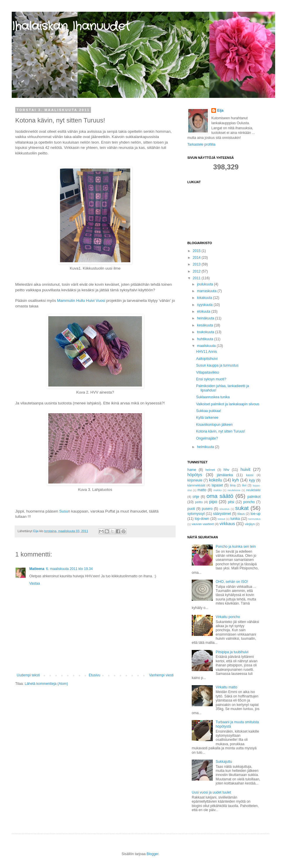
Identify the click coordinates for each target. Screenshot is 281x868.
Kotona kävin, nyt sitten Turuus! (221, 431)
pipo (213, 502)
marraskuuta (207, 291)
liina (233, 485)
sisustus (225, 509)
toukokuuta (206, 332)
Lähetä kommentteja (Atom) (46, 684)
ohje (196, 497)
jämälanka (225, 475)
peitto (199, 502)
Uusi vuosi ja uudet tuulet (211, 792)
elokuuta (204, 312)
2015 (197, 251)
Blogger (153, 854)
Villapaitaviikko (208, 372)
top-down (202, 519)
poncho (249, 502)
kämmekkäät (196, 485)
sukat (242, 508)
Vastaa (35, 583)
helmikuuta (206, 447)
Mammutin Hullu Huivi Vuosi (81, 301)
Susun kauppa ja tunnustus (217, 365)
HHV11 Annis (207, 352)
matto (202, 490)
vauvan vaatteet (203, 524)
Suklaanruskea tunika (213, 397)
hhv (226, 470)
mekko (217, 490)
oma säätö (220, 496)
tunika (235, 519)
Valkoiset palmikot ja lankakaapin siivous (228, 404)
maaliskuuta (207, 346)
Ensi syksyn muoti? (211, 379)
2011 (197, 278)
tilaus (241, 514)
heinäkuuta (206, 318)
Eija (220, 110)
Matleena (37, 569)
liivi (244, 485)
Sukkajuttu (224, 762)
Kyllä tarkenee (207, 418)
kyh (236, 480)
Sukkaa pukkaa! (209, 411)
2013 (197, 264)
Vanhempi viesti (161, 675)
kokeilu (216, 480)
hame (192, 470)
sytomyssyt (196, 514)
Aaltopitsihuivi (207, 359)
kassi (250, 475)
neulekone (234, 490)
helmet (210, 470)
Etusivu (94, 675)
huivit (246, 469)
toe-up (256, 514)
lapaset (217, 485)
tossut (222, 519)
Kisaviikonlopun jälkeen (214, 425)
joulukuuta (205, 284)
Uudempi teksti (28, 675)
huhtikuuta (206, 339)
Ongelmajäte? (207, 438)
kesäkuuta (205, 325)
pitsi (231, 502)
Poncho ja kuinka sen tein (236, 547)
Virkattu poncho (228, 617)
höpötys (195, 475)
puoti (191, 509)
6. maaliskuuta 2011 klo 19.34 (69, 569)
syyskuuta (205, 305)
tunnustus (254, 519)
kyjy (252, 480)
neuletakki (253, 490)
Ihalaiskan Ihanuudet (71, 27)
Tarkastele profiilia (201, 144)
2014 (197, 258)
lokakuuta (205, 298)
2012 (197, 271)
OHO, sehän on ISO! (232, 582)
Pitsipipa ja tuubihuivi (232, 652)
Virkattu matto (227, 687)
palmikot (254, 497)
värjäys (250, 524)
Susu (64, 511)
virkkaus (227, 524)
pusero (207, 509)
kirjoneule (195, 480)
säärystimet (222, 514)
